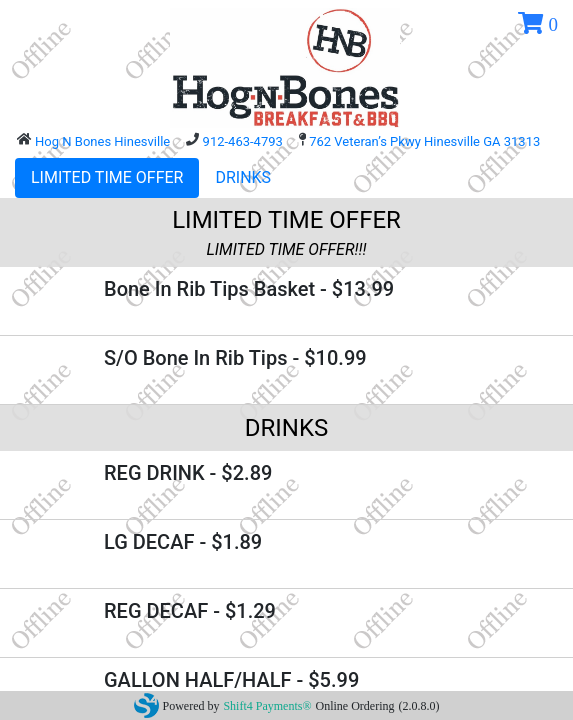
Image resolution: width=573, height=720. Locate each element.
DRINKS (243, 177)
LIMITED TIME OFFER (107, 177)
